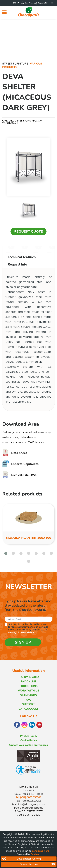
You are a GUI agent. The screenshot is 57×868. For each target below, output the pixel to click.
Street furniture (15, 64)
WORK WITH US (28, 691)
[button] (6, 553)
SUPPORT (28, 704)
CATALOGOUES (28, 709)
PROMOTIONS (28, 686)
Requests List (41, 3)
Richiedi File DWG (20, 475)
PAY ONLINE (28, 682)
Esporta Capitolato (20, 464)
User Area (27, 3)
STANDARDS (28, 695)
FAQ (29, 700)
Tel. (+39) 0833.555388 (28, 797)
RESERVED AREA (28, 677)
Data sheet (15, 453)
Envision (35, 854)
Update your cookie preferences (28, 745)
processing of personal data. (20, 633)
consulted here (41, 851)
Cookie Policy (29, 741)
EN (14, 3)
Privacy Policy (29, 736)
